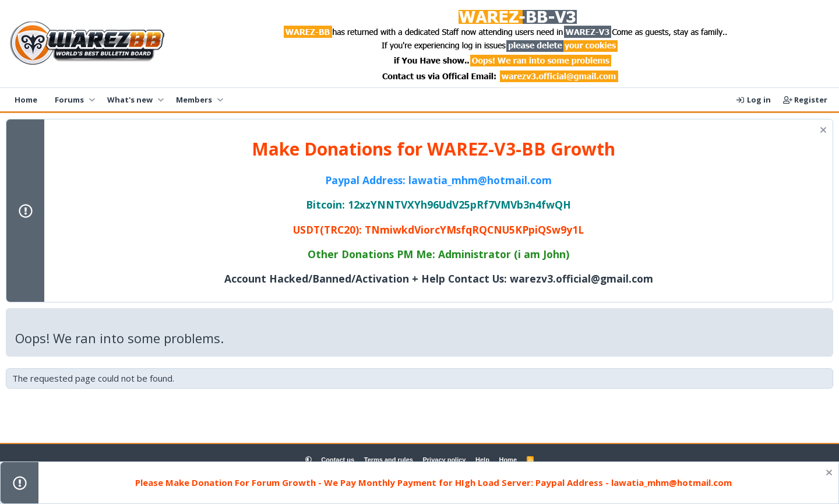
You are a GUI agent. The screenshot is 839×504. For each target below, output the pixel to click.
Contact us (338, 460)
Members (194, 100)
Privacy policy (444, 460)
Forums (69, 100)
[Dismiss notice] (822, 131)
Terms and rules (389, 460)
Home (26, 100)
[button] (92, 100)
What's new (130, 100)
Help (482, 460)
